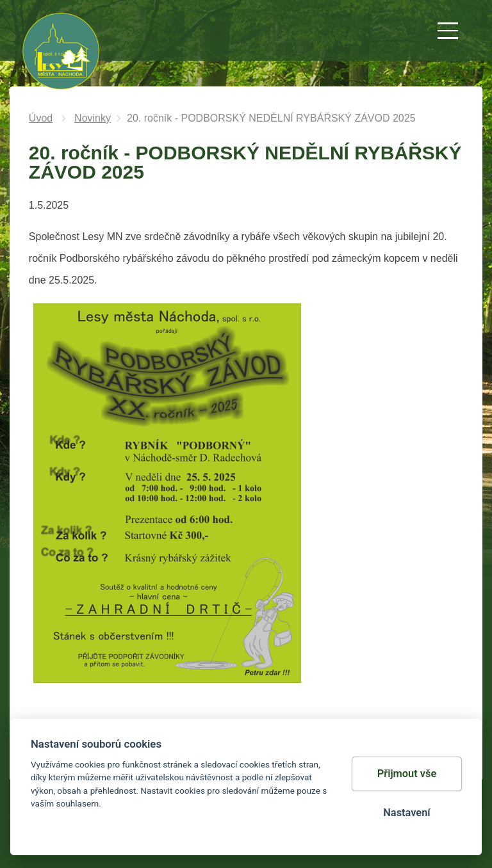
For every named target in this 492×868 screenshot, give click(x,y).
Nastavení (406, 813)
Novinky (93, 118)
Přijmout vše (407, 774)
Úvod (41, 118)
